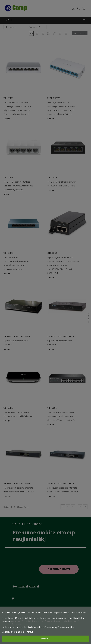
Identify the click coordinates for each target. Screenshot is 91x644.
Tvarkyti (29, 632)
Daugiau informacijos (13, 632)
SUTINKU (45, 639)
